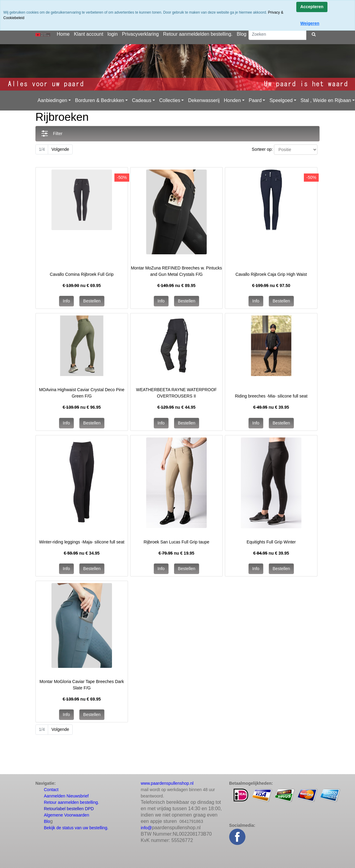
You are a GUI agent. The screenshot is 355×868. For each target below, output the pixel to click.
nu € (82, 285)
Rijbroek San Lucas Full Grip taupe (176, 542)
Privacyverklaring (140, 34)
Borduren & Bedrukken (100, 100)
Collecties (170, 100)
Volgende (60, 149)
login (113, 34)
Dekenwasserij (204, 100)
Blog (242, 34)
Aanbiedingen (52, 100)
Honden (232, 100)
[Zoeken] (278, 34)
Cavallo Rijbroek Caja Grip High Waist (271, 274)
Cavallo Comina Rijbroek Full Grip (82, 274)
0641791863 (191, 821)
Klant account (89, 34)
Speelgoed (281, 100)
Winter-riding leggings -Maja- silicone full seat (82, 542)
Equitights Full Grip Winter (271, 542)
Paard (255, 100)
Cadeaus (142, 100)
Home (63, 34)
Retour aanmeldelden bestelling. (198, 34)
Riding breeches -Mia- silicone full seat (271, 396)
